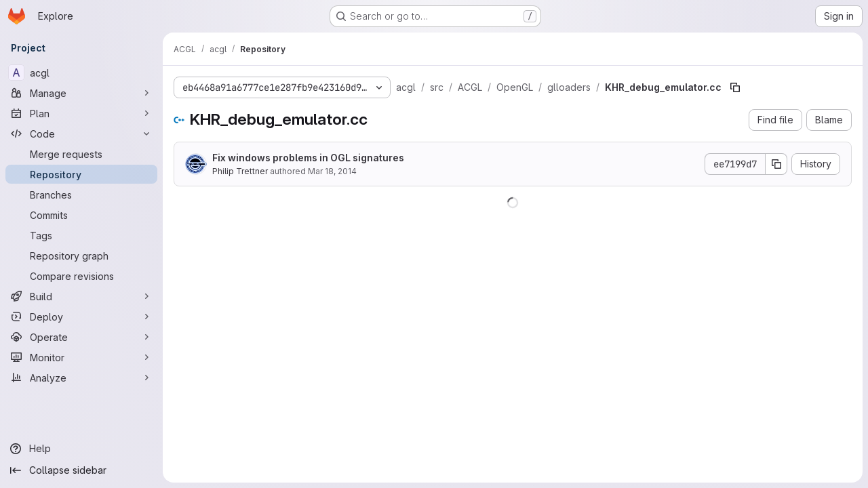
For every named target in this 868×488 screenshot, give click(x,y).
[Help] (81, 449)
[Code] (81, 134)
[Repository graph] (81, 256)
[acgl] (81, 73)
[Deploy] (81, 317)
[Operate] (81, 337)
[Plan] (81, 113)
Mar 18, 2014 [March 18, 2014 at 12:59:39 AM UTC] (332, 171)
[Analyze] (81, 378)
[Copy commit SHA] (776, 164)
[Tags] (81, 235)
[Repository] (81, 174)
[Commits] (81, 215)
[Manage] (81, 93)
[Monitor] (81, 357)
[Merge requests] (81, 154)
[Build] (81, 296)
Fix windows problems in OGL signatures (308, 158)
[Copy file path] (735, 87)
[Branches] (81, 195)
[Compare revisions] (81, 276)
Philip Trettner (240, 171)
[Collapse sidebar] (81, 470)
